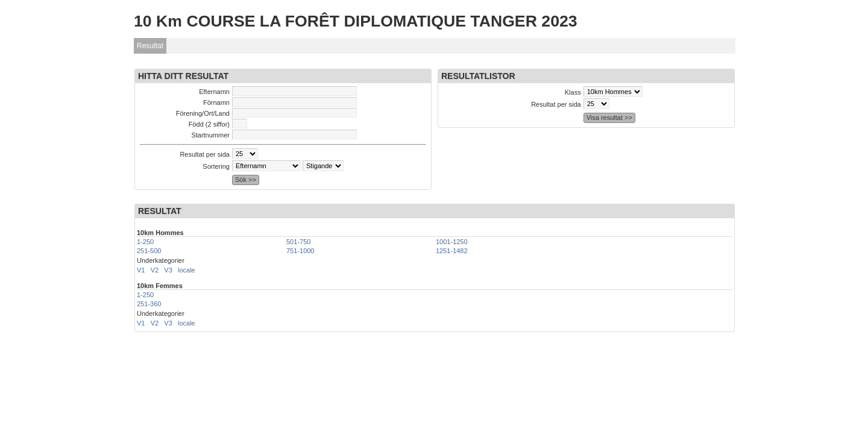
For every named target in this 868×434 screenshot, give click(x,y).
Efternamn (214, 92)
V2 (155, 270)
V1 (141, 270)
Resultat (150, 46)
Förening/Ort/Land (203, 113)
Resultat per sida (205, 154)
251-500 (149, 251)
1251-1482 (452, 251)
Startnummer (210, 135)
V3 (168, 270)
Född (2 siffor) (209, 124)
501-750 (298, 242)
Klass (573, 92)
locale (187, 270)
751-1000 (300, 251)
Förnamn (216, 102)
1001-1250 (452, 242)
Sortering (216, 166)
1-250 (145, 242)
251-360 (149, 304)
